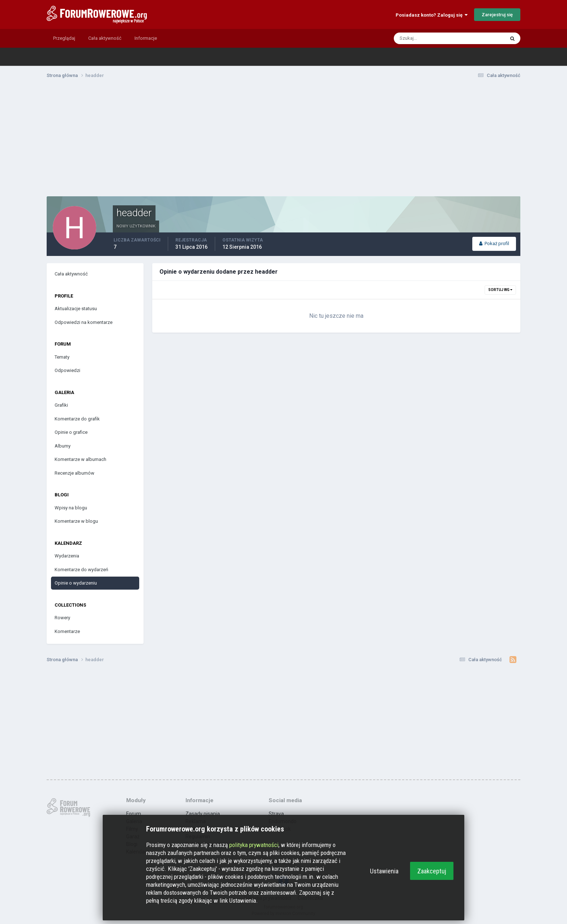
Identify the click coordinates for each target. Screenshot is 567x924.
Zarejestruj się (497, 15)
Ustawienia (384, 871)
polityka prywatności (254, 845)
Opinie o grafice (71, 432)
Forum (134, 814)
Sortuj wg (500, 290)
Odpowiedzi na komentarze (84, 322)
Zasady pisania (203, 814)
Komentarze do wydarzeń (81, 570)
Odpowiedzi (67, 370)
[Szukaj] (421, 38)
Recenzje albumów (74, 473)
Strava (276, 814)
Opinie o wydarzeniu (76, 583)
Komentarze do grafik (77, 419)
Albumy (63, 446)
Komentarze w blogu (76, 521)
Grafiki (61, 405)
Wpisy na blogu (71, 508)
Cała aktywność (105, 38)
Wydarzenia (67, 556)
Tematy (62, 357)
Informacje (146, 38)
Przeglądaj (64, 38)
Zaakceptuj (432, 871)
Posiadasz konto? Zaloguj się (432, 15)
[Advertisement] (283, 140)
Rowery (62, 618)
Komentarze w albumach (80, 459)
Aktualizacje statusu (76, 309)
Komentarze (67, 631)
